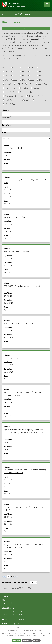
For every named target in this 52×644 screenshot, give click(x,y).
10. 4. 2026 (8, 330)
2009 (23, 68)
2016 (41, 72)
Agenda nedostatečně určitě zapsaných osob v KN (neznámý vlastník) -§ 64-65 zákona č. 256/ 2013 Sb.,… (25, 432)
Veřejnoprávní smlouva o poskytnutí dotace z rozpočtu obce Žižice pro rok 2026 (26, 546)
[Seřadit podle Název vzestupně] (10, 109)
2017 (7, 76)
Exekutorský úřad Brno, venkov (18, 252)
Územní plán (10, 92)
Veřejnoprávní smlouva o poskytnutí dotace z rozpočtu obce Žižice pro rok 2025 (26, 471)
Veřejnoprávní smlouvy (14, 96)
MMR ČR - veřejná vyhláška (16, 217)
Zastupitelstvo (41, 100)
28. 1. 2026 (8, 554)
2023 (15, 80)
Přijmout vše (16, 641)
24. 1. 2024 (8, 402)
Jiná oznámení (11, 88)
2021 (41, 76)
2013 (15, 72)
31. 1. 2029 (8, 561)
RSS (36, 29)
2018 (15, 76)
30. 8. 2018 (8, 517)
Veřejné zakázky (26, 92)
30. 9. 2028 (8, 524)
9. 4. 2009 (8, 155)
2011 (40, 68)
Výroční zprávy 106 (12, 100)
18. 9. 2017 (8, 442)
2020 (32, 76)
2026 (41, 80)
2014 (24, 72)
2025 (32, 80)
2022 (7, 80)
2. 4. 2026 (8, 190)
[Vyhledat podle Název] (26, 114)
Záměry (27, 100)
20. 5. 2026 (8, 266)
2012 (7, 72)
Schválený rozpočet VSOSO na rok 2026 (21, 358)
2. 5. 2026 (8, 197)
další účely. (41, 630)
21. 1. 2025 (8, 480)
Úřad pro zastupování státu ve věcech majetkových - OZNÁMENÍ (25, 509)
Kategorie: (6, 67)
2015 (32, 72)
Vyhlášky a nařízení (35, 96)
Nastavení (36, 641)
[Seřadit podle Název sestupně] (10, 110)
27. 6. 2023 (8, 296)
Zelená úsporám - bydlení (16, 148)
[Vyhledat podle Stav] (26, 139)
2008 (15, 68)
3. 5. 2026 (8, 231)
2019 (24, 76)
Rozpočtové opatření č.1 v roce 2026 (20, 323)
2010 (32, 68)
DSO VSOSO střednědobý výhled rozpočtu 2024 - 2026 (25, 287)
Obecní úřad (13, 14)
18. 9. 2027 (8, 449)
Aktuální (7, 166)
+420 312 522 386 (18, 620)
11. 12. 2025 (9, 365)
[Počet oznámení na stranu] (34, 582)
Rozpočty (36, 88)
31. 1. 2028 (8, 487)
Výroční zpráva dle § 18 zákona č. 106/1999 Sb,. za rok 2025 (25, 181)
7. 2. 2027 (8, 409)
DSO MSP (19, 84)
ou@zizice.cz (16, 624)
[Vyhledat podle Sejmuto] (26, 130)
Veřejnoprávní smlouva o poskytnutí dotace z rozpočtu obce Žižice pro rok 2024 (26, 394)
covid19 (8, 84)
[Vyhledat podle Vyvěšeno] (26, 122)
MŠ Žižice (25, 88)
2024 (24, 80)
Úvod (4, 14)
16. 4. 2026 (8, 224)
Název (5, 110)
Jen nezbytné (27, 641)
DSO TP (30, 84)
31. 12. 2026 (9, 303)
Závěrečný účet (11, 104)
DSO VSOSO (42, 84)
